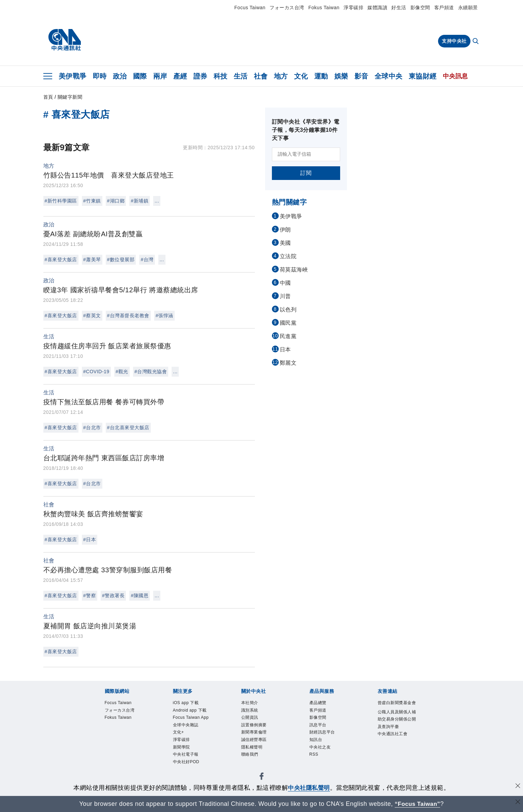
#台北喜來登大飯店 (128, 428)
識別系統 (250, 710)
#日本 (90, 540)
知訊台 (316, 740)
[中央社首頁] (65, 40)
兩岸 (160, 76)
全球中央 (389, 76)
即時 (100, 76)
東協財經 (423, 76)
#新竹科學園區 (61, 201)
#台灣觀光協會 (151, 372)
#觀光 (122, 372)
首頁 (48, 97)
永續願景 (468, 8)
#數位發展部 (121, 260)
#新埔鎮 (140, 201)
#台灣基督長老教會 (128, 316)
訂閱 (306, 173)
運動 (321, 76)
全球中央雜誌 (186, 725)
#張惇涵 (164, 316)
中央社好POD (186, 762)
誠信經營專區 (254, 740)
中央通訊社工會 (393, 734)
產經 (180, 76)
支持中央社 (454, 41)
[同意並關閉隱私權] (517, 787)
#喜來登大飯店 (61, 260)
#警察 (90, 596)
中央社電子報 (186, 754)
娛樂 (341, 76)
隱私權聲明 (252, 747)
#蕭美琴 (92, 260)
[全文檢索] (476, 42)
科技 (221, 76)
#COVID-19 (96, 372)
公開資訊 (250, 717)
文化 (301, 76)
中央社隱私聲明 (309, 788)
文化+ (179, 732)
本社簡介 (250, 703)
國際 (140, 76)
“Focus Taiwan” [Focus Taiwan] (417, 804)
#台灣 (147, 260)
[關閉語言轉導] (517, 803)
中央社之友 (320, 747)
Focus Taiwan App (191, 717)
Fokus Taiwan (324, 8)
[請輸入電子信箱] (306, 154)
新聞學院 (181, 747)
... (157, 201)
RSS (314, 754)
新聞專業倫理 (254, 732)
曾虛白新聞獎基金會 (397, 703)
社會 (261, 76)
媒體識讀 (377, 8)
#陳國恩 (140, 596)
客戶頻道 (444, 8)
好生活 (399, 8)
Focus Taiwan (250, 8)
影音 (361, 76)
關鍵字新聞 (70, 97)
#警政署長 (113, 596)
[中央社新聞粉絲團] (262, 777)
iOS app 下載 (186, 703)
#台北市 (92, 428)
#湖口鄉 (116, 201)
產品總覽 (318, 703)
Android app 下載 (190, 710)
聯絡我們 (250, 754)
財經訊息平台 (322, 732)
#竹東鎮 (92, 201)
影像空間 (420, 8)
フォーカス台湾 (287, 8)
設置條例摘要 (254, 725)
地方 (281, 76)
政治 (120, 76)
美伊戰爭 (73, 76)
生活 (241, 76)
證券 (200, 76)
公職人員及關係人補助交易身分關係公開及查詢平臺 (397, 719)
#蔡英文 (92, 316)
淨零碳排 (353, 8)
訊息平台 (318, 725)
